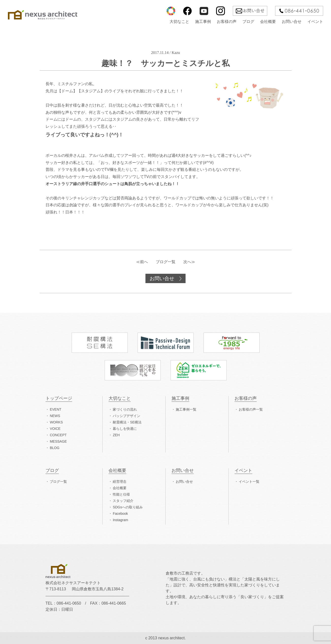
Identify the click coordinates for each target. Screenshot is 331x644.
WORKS (56, 422)
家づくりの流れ (125, 409)
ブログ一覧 (166, 262)
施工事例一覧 (186, 409)
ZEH (116, 435)
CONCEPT (58, 435)
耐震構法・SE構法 (127, 422)
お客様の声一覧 (251, 409)
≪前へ (142, 262)
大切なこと (179, 22)
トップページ (59, 398)
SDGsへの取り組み (128, 507)
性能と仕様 (121, 494)
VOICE (55, 429)
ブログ (248, 22)
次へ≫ (189, 262)
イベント (315, 22)
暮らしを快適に (125, 429)
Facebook (120, 514)
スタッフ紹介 (123, 501)
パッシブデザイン (126, 416)
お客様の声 (227, 22)
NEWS (55, 416)
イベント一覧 (249, 482)
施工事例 (203, 22)
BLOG (55, 448)
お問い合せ (292, 22)
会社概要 (268, 22)
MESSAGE (58, 441)
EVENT (55, 409)
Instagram (120, 520)
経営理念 (120, 482)
